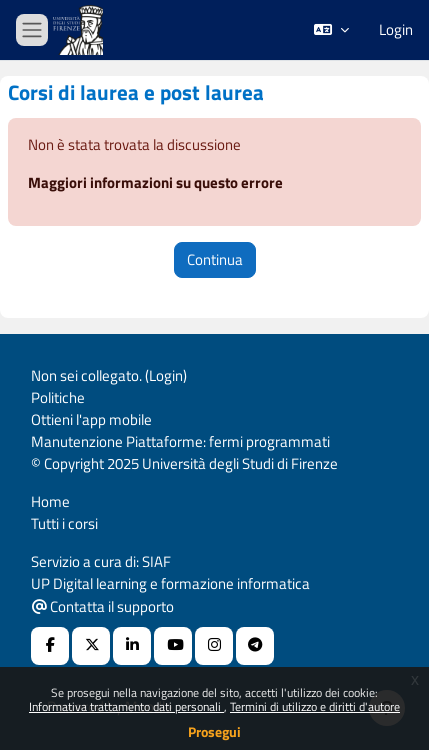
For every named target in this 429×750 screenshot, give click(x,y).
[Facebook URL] (50, 646)
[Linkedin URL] (132, 646)
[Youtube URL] (173, 646)
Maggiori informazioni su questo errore (155, 182)
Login (396, 30)
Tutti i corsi (64, 523)
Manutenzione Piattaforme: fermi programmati (180, 441)
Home (50, 501)
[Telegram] (255, 646)
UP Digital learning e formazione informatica (170, 583)
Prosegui (214, 731)
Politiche (58, 397)
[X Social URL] (91, 646)
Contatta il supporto (103, 606)
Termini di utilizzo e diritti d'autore (315, 706)
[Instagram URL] (214, 646)
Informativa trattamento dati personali (126, 706)
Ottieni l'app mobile (91, 419)
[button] (331, 30)
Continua (215, 259)
